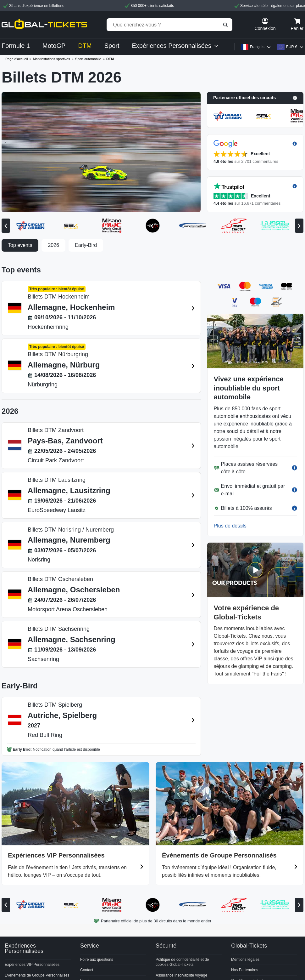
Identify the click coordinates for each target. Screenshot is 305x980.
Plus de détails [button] (230, 526)
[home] (44, 25)
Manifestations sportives (52, 59)
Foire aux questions (97, 960)
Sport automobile (88, 59)
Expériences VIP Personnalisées (32, 965)
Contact (87, 970)
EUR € (292, 47)
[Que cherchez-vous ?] (169, 25)
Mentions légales (245, 960)
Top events (20, 245)
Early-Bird (86, 245)
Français (257, 47)
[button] (255, 98)
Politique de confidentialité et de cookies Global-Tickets (182, 962)
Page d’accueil (17, 59)
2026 (53, 245)
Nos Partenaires (245, 970)
